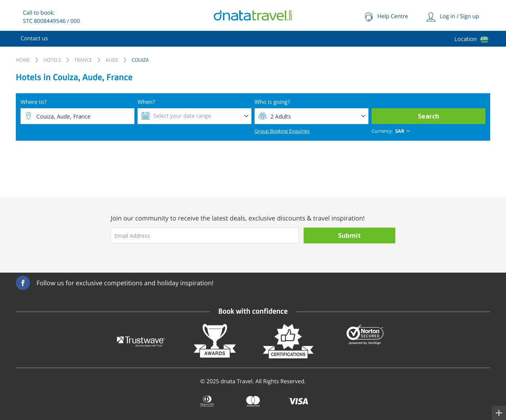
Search (429, 116)
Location (465, 39)
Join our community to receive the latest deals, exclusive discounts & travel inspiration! (238, 218)
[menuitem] (34, 39)
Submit (349, 235)
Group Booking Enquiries (282, 131)
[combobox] (392, 131)
